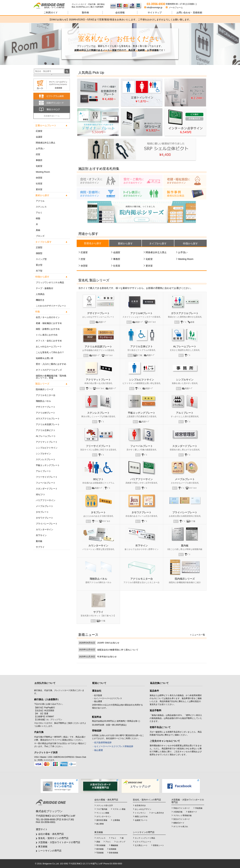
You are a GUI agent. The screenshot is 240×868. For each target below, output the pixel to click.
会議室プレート (141, 820)
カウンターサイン (44, 529)
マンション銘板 (103, 813)
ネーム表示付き (158, 813)
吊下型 (39, 271)
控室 (38, 154)
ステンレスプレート (46, 459)
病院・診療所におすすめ (48, 329)
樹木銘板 (100, 849)
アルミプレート (43, 471)
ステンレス (41, 207)
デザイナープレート (46, 407)
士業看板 (116, 820)
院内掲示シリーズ (44, 389)
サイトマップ (155, 13)
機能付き (40, 300)
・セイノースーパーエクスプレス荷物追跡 (113, 746)
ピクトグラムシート (143, 842)
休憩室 (39, 178)
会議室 (39, 137)
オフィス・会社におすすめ (49, 341)
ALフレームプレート (46, 436)
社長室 (39, 184)
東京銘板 (43, 846)
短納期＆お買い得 (44, 358)
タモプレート (42, 512)
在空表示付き (140, 805)
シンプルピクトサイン (47, 448)
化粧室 (39, 166)
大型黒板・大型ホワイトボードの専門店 (59, 842)
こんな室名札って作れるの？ (50, 352)
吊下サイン (41, 535)
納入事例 (100, 824)
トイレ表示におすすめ (47, 335)
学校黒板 (199, 808)
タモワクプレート (44, 518)
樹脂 (38, 218)
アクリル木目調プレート (48, 424)
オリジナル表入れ (181, 826)
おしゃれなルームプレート (49, 347)
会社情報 (120, 13)
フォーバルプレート (46, 483)
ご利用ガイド (51, 13)
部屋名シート (158, 845)
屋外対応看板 (102, 820)
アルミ (39, 213)
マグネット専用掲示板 (182, 815)
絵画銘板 (113, 849)
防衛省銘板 (114, 853)
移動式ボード (179, 823)
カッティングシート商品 (145, 838)
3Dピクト (40, 494)
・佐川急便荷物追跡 (102, 742)
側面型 (39, 253)
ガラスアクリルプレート (48, 419)
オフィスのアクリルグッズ (49, 370)
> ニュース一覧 (198, 635)
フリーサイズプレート (47, 477)
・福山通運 (97, 750)
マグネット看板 (119, 809)
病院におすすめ (141, 816)
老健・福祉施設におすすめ (49, 323)
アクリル (40, 201)
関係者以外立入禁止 (46, 143)
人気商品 (40, 294)
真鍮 (38, 230)
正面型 (39, 247)
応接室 (39, 131)
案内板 (39, 541)
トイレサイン (140, 813)
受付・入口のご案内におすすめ (51, 364)
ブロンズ (40, 236)
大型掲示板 (178, 812)
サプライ (40, 547)
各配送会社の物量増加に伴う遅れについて (118, 650)
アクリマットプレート (47, 442)
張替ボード (192, 812)
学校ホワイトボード (182, 808)
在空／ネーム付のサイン (48, 317)
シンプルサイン (43, 454)
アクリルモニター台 (46, 395)
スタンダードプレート (47, 489)
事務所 (39, 160)
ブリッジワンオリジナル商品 (50, 282)
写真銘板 (100, 853)
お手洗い (40, 149)
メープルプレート (44, 506)
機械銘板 (114, 845)
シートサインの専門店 (50, 851)
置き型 (39, 265)
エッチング (121, 842)
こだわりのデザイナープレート (51, 306)
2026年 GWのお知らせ (108, 643)
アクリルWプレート (45, 413)
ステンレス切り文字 (105, 805)
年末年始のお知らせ (107, 657)
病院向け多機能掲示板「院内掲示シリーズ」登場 (51, 377)
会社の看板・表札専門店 (51, 834)
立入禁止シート (141, 845)
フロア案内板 (102, 809)
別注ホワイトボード (182, 819)
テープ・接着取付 (44, 288)
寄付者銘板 (101, 845)
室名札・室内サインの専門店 (53, 838)
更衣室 (39, 189)
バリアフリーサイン (46, 500)
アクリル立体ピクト (46, 430)
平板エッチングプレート (48, 465)
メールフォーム (174, 8)
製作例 (85, 13)
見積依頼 (189, 13)
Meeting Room (43, 172)
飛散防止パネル (43, 401)
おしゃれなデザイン (143, 809)
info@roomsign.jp (153, 8)
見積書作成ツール (52, 116)
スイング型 (41, 259)
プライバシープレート (47, 524)
